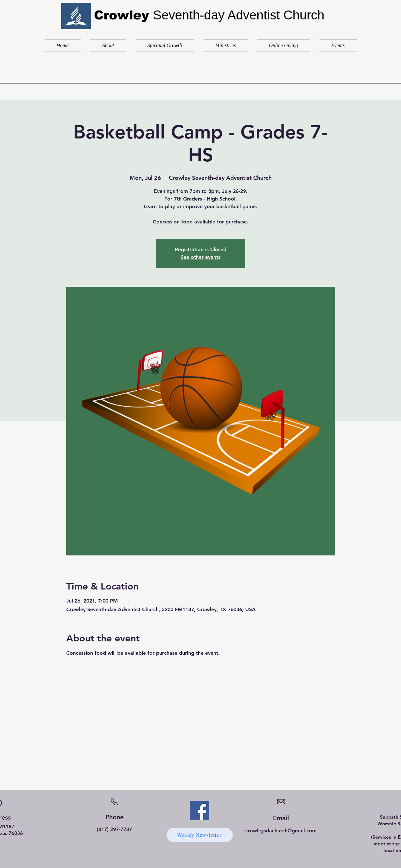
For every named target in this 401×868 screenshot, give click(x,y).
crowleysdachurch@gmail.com (281, 831)
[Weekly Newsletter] (200, 835)
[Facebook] (200, 811)
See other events (200, 257)
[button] (108, 45)
